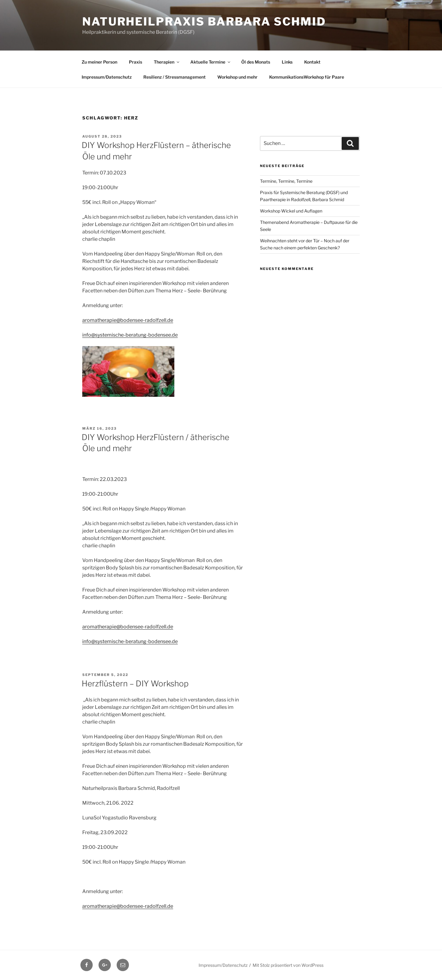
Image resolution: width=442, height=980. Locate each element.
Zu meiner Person (99, 62)
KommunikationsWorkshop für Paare (307, 77)
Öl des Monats (256, 62)
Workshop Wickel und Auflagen (291, 211)
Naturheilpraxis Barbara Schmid (204, 21)
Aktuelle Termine (211, 62)
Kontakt (312, 62)
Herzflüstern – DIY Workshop (135, 683)
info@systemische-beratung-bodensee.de (130, 335)
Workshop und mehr (237, 77)
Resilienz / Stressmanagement (174, 77)
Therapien (167, 62)
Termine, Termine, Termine (286, 181)
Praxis (136, 62)
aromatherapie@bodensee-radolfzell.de (128, 320)
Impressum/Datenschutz (107, 77)
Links (287, 62)
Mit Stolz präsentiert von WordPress (288, 965)
